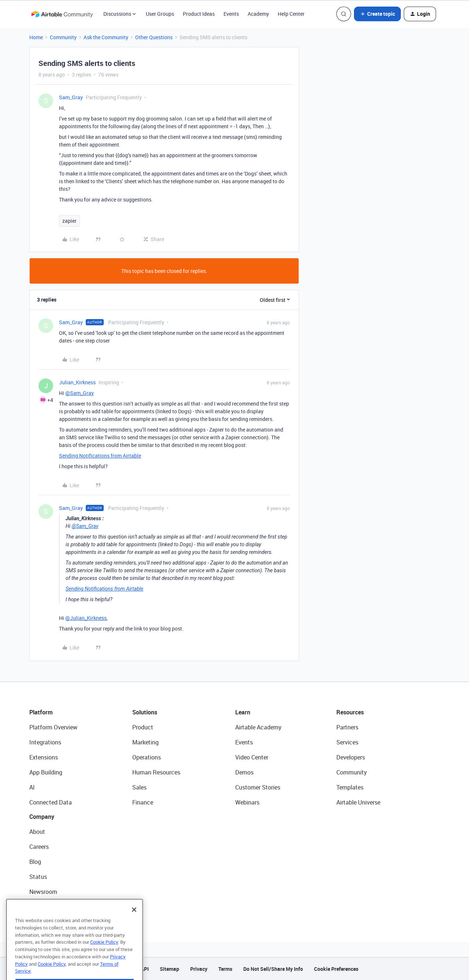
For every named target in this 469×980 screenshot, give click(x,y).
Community (63, 37)
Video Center (252, 757)
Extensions (44, 757)
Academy (258, 14)
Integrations (45, 742)
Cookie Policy (104, 956)
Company (42, 817)
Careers (39, 847)
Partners (347, 727)
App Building (46, 772)
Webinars (247, 802)
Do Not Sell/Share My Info (273, 969)
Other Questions (154, 37)
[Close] (134, 924)
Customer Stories (258, 787)
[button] (377, 14)
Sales (139, 787)
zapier (69, 221)
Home (36, 37)
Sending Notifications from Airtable (100, 456)
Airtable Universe (358, 802)
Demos (244, 772)
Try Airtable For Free (55, 907)
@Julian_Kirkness (86, 618)
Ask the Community (106, 37)
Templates (350, 787)
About (37, 832)
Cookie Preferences (336, 969)
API (145, 969)
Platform (41, 712)
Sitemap (169, 969)
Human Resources (156, 772)
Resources (350, 712)
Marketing (145, 742)
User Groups (160, 14)
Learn (243, 712)
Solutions (145, 712)
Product (143, 727)
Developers (351, 757)
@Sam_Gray (80, 393)
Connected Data (51, 802)
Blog (35, 862)
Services (347, 742)
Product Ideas (199, 14)
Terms (225, 969)
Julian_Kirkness (77, 382)
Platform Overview (53, 727)
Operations (147, 757)
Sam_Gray (71, 97)
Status (38, 877)
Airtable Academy (258, 727)
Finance (143, 802)
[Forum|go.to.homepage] (62, 14)
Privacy (199, 969)
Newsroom (43, 892)
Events (231, 14)
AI (32, 787)
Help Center (291, 14)
